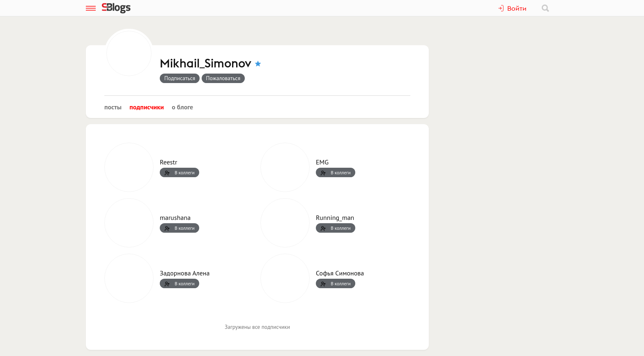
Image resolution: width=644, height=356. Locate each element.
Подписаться (180, 78)
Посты (113, 107)
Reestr (168, 162)
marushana (175, 217)
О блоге (182, 107)
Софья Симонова (340, 273)
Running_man (335, 217)
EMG (322, 162)
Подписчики (147, 107)
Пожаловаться (223, 78)
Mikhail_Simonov (206, 64)
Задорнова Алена (185, 273)
